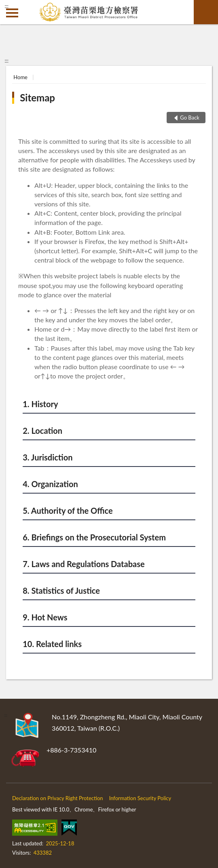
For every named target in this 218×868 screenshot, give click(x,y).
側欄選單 (12, 13)
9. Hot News (45, 617)
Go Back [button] (190, 118)
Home (20, 77)
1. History (40, 404)
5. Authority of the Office (68, 511)
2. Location (42, 431)
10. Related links (52, 644)
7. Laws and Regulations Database (84, 564)
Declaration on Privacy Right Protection (58, 798)
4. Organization (50, 484)
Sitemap (37, 98)
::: (6, 6)
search (206, 12)
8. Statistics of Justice (61, 591)
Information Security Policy (140, 798)
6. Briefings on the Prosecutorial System (94, 537)
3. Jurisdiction (48, 457)
